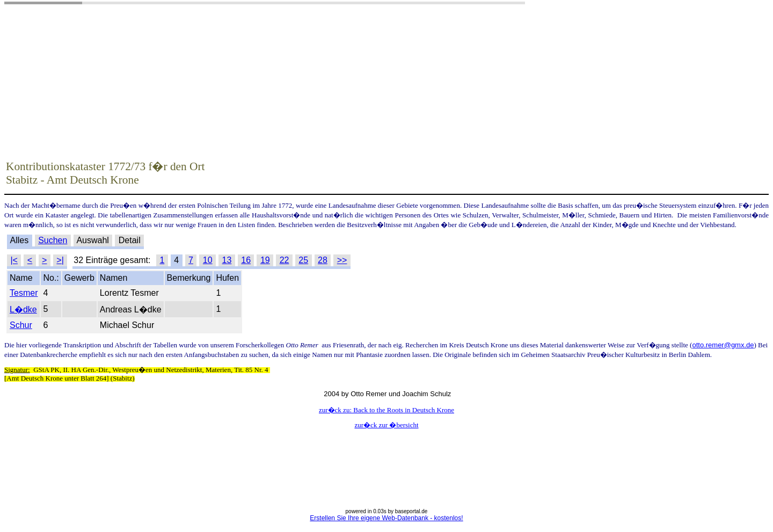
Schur (21, 325)
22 (285, 260)
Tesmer (24, 293)
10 (208, 260)
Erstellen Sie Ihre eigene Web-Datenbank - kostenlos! (386, 518)
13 (227, 260)
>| (60, 260)
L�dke (23, 309)
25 (303, 260)
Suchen (53, 240)
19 (265, 260)
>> (342, 260)
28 (323, 260)
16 (246, 260)
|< (14, 260)
